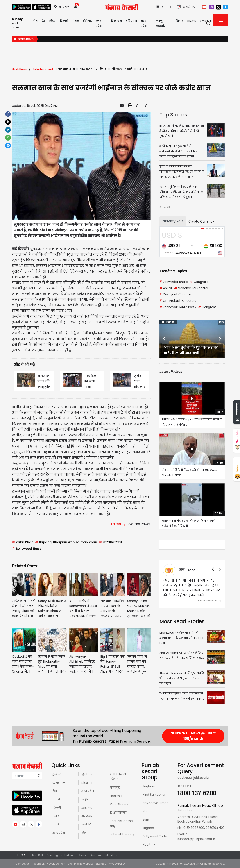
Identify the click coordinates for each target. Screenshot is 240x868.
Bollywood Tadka (155, 836)
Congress (199, 282)
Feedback (38, 864)
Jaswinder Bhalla (174, 282)
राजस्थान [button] (206, 21)
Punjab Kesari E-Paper (100, 741)
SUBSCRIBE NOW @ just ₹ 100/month (193, 736)
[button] (164, 339)
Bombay (84, 855)
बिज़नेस (86, 824)
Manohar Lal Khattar (191, 288)
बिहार (179, 21)
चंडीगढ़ (57, 824)
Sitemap (101, 864)
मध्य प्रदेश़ (144, 23)
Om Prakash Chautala (178, 301)
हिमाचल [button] (117, 21)
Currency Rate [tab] (173, 221)
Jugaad (148, 828)
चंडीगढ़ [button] (87, 21)
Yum (146, 820)
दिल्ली (64, 21)
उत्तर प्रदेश (98, 23)
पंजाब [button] (75, 21)
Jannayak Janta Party (178, 307)
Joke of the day (122, 834)
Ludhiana (70, 855)
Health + (116, 796)
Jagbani (149, 786)
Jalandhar (111, 855)
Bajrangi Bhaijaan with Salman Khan (66, 542)
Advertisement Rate (59, 864)
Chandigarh (54, 855)
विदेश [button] (53, 21)
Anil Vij (166, 288)
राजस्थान (87, 816)
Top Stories (173, 115)
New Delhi (38, 855)
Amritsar (96, 855)
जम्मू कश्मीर (161, 23)
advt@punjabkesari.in (194, 778)
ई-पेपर (57, 774)
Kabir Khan (23, 542)
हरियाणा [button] (131, 21)
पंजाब (56, 816)
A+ (148, 105)
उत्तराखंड (87, 808)
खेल (84, 833)
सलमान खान (110, 542)
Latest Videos (171, 371)
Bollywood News (27, 549)
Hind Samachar (154, 795)
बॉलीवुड (115, 788)
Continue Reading (210, 600)
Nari (145, 811)
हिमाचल (87, 774)
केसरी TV (59, 783)
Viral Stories (119, 804)
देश (55, 791)
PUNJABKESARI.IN (189, 864)
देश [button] (43, 21)
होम (35, 21)
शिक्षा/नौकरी (118, 813)
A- (138, 105)
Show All (165, 207)
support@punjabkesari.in (196, 839)
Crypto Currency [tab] (201, 222)
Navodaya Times (155, 803)
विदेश (56, 799)
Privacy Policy (117, 864)
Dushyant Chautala (176, 294)
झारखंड (191, 21)
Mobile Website (84, 864)
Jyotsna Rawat (139, 524)
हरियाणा (87, 783)
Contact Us (23, 864)
